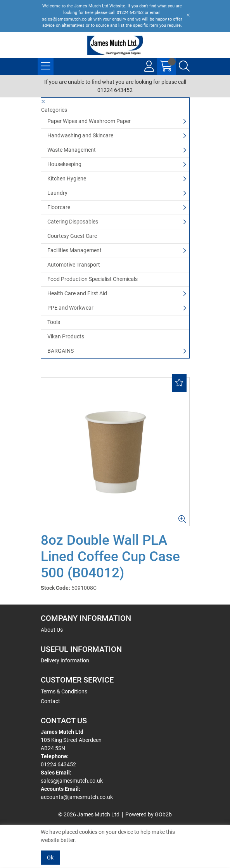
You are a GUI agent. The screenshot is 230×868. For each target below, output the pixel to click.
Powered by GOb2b (149, 814)
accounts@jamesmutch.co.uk (77, 797)
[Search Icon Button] (184, 66)
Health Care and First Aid (77, 293)
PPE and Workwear (70, 308)
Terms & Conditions (64, 691)
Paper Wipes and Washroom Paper (89, 121)
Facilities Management (74, 250)
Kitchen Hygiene (67, 178)
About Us (52, 630)
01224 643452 (58, 764)
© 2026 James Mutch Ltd (89, 814)
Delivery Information (65, 660)
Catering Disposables (73, 222)
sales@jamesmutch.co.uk (72, 781)
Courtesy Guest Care (72, 236)
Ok (50, 858)
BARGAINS (61, 351)
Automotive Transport (74, 265)
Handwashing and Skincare (80, 135)
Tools (54, 322)
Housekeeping (64, 164)
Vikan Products (66, 336)
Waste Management (72, 150)
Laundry (57, 193)
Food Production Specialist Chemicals (93, 279)
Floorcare (59, 207)
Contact (50, 701)
